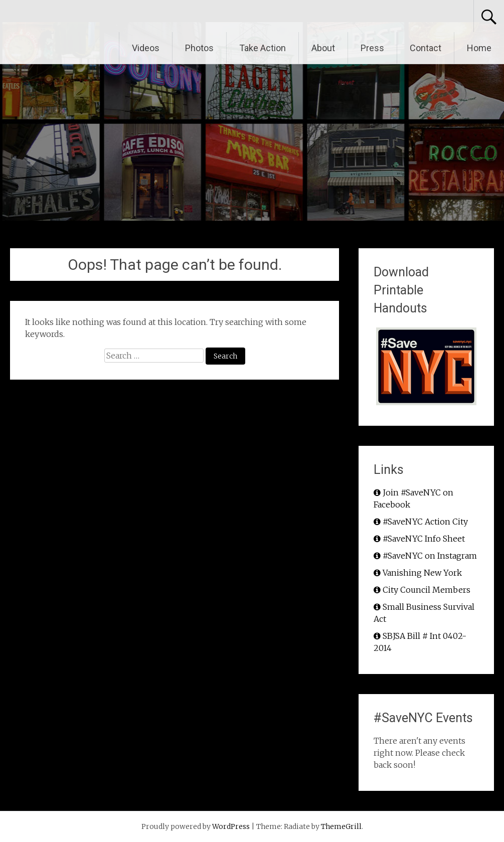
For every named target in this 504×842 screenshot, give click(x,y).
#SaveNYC (55, 16)
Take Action (263, 48)
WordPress (231, 826)
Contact (426, 48)
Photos (199, 48)
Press (372, 48)
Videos (146, 48)
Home (479, 48)
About (323, 48)
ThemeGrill (341, 826)
